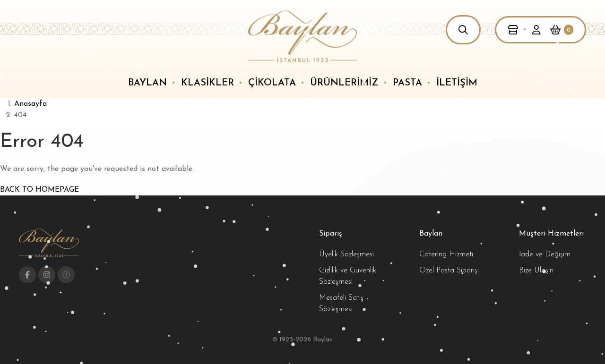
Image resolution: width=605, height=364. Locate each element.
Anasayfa (30, 104)
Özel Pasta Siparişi (449, 271)
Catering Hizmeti (446, 254)
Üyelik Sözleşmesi (346, 254)
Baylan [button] (147, 83)
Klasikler (207, 83)
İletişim (457, 83)
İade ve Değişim (545, 254)
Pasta (407, 83)
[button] (463, 30)
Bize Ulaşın (536, 271)
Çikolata (272, 83)
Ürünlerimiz (344, 83)
